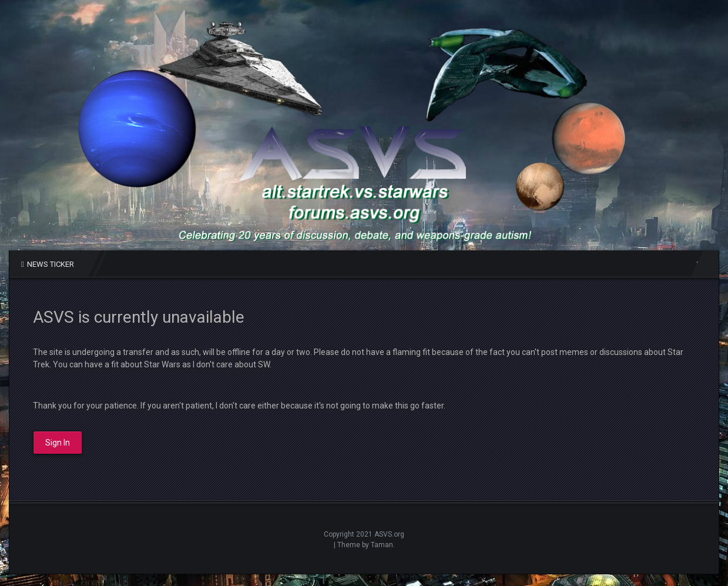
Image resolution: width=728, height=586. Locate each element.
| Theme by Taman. (364, 545)
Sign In (58, 443)
